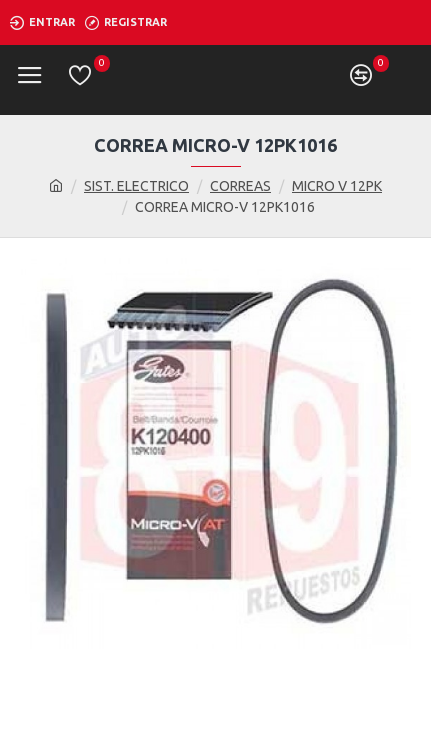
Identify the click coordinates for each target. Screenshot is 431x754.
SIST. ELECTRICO (136, 186)
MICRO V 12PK (337, 186)
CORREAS (240, 186)
